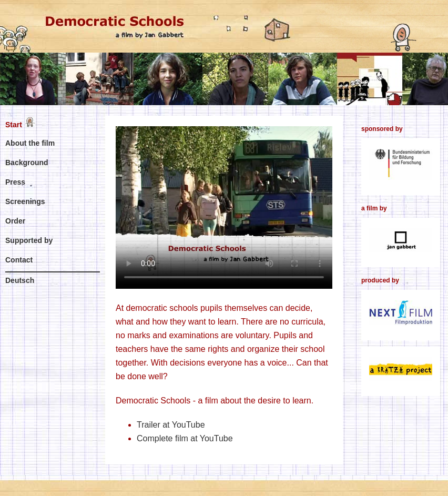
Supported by (29, 240)
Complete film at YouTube (185, 438)
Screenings (25, 201)
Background (27, 163)
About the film (30, 143)
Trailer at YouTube (171, 425)
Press (15, 182)
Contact (19, 260)
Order (15, 221)
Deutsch (20, 280)
